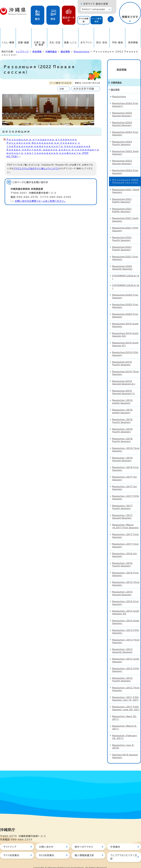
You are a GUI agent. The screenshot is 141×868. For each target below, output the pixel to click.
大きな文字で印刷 (84, 89)
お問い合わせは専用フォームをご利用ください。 (40, 201)
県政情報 (133, 42)
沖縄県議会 (51, 52)
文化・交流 (55, 42)
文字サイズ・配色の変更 (96, 4)
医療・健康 (24, 42)
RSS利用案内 (47, 850)
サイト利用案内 (11, 850)
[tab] (84, 20)
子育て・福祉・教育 (39, 44)
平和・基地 (117, 42)
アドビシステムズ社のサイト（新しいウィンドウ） (36, 169)
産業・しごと (70, 42)
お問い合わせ (46, 842)
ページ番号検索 (97, 20)
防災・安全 (102, 42)
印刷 (62, 89)
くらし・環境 (8, 42)
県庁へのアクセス (84, 842)
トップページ (22, 52)
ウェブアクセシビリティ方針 (124, 852)
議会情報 (65, 52)
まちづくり (86, 42)
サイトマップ (10, 842)
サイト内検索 (84, 20)
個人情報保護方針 (84, 850)
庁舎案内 (115, 842)
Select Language (93, 9)
